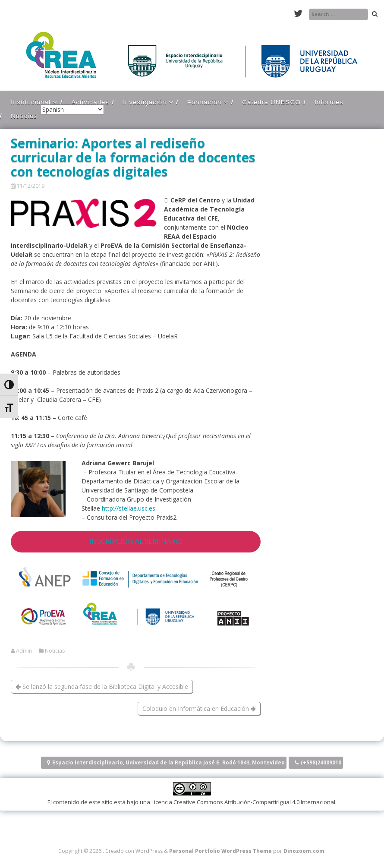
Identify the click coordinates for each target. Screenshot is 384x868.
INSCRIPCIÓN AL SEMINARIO (136, 541)
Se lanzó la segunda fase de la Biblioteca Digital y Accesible (102, 687)
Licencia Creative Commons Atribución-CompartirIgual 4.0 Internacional (243, 802)
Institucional (31, 102)
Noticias (24, 116)
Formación (205, 102)
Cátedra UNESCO (271, 102)
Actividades (90, 102)
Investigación (145, 102)
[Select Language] (72, 109)
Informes (329, 102)
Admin (24, 651)
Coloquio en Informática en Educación (199, 709)
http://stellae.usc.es (129, 508)
